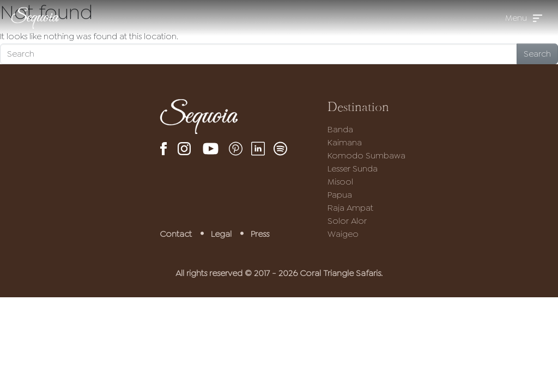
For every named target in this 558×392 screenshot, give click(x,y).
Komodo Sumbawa (366, 155)
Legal (221, 234)
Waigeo (343, 234)
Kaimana (345, 142)
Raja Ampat (350, 208)
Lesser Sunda (353, 169)
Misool (340, 182)
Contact (176, 234)
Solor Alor (347, 221)
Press (260, 234)
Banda (340, 129)
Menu (516, 18)
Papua (340, 195)
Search (537, 54)
